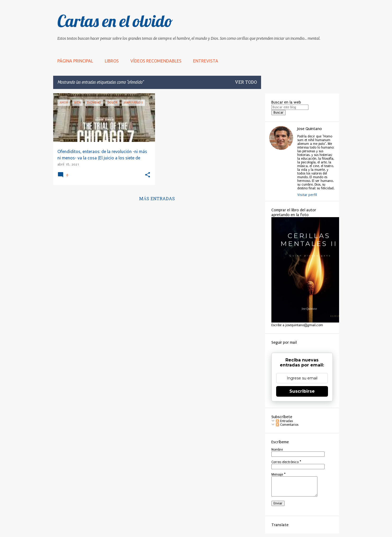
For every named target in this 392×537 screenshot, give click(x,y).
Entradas (284, 421)
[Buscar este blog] (290, 107)
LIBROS (112, 61)
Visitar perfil (307, 195)
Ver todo (246, 83)
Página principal (75, 61)
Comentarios (287, 425)
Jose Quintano (310, 129)
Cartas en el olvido (115, 21)
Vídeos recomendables (156, 61)
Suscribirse (302, 391)
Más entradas (157, 199)
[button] (148, 175)
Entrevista (206, 61)
